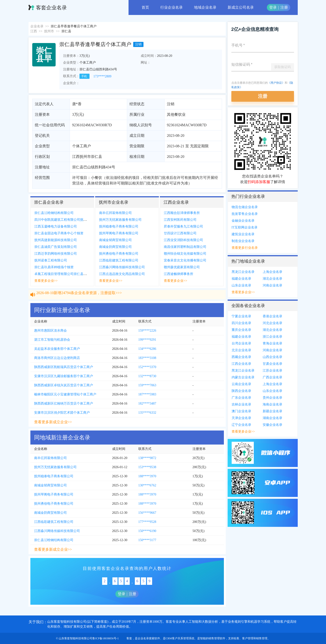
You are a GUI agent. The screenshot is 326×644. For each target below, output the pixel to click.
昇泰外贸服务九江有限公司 (183, 226)
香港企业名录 (272, 316)
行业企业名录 (172, 7)
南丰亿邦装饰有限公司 (115, 213)
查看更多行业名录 (245, 248)
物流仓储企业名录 (245, 207)
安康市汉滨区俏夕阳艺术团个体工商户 (62, 413)
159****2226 (147, 331)
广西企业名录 (272, 377)
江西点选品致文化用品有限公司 (122, 274)
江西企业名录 (241, 364)
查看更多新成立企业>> (53, 422)
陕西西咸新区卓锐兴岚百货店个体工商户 (64, 385)
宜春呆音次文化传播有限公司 (185, 260)
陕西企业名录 (241, 391)
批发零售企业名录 (245, 214)
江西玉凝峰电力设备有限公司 (56, 226)
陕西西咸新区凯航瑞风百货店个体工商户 (64, 367)
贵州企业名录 (272, 398)
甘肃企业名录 (272, 364)
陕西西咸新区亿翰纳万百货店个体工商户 (64, 403)
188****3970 (147, 476)
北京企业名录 (241, 350)
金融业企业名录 (243, 221)
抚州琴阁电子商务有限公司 (119, 233)
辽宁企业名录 (241, 425)
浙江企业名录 (272, 337)
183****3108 (147, 358)
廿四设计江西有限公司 (180, 233)
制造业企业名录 (243, 241)
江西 (34, 31)
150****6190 (147, 531)
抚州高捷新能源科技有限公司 (56, 240)
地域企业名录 (205, 7)
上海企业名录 (272, 272)
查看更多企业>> (46, 281)
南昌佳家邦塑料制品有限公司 (185, 247)
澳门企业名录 (241, 411)
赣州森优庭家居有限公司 (182, 267)
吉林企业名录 (241, 404)
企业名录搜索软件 (149, 638)
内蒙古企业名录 (243, 377)
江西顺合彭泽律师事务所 (182, 213)
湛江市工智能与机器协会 (52, 340)
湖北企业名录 (272, 279)
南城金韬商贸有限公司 (115, 240)
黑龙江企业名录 (243, 272)
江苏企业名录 (272, 371)
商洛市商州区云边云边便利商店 (57, 358)
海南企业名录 (272, 404)
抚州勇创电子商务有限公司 (119, 254)
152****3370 (147, 367)
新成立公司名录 (241, 7)
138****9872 (147, 458)
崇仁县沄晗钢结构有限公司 (54, 213)
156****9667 (147, 513)
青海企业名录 (272, 343)
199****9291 (147, 340)
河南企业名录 (272, 285)
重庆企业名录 (241, 330)
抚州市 (49, 31)
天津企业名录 (241, 418)
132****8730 (147, 376)
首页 (145, 7)
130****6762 (147, 485)
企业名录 (37, 26)
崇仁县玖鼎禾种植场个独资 (54, 267)
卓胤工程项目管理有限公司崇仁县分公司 (64, 274)
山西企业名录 (272, 357)
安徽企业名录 (272, 425)
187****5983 (147, 394)
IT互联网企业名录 (245, 227)
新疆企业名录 (272, 411)
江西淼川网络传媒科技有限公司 (122, 267)
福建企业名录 (241, 279)
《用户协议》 (276, 83)
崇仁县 (66, 31)
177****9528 (147, 522)
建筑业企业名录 (243, 234)
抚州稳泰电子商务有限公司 (119, 226)
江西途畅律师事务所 (179, 274)
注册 (284, 7)
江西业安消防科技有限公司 (183, 240)
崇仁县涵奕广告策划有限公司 (56, 247)
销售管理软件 (217, 638)
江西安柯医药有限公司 (180, 220)
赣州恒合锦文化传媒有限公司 (185, 254)
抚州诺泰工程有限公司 (51, 260)
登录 (273, 7)
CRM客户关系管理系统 (180, 638)
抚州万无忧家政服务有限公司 (120, 220)
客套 (129, 638)
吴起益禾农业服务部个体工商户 (57, 349)
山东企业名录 (241, 285)
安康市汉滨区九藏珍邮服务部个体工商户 (64, 376)
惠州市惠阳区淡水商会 (50, 331)
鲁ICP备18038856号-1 (106, 638)
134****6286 (147, 349)
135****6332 (147, 413)
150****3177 (147, 540)
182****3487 (147, 403)
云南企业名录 (241, 384)
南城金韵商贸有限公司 (115, 247)
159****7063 (147, 385)
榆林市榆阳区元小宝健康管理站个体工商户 (65, 394)
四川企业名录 (241, 323)
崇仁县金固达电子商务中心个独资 (59, 233)
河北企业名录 (272, 323)
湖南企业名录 (272, 418)
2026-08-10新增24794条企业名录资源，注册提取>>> (79, 297)
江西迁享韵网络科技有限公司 (56, 254)
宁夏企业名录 (241, 316)
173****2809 (102, 76)
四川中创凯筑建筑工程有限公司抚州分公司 (65, 220)
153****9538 (147, 467)
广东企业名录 (241, 398)
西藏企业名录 (241, 357)
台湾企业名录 (241, 343)
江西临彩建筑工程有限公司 (119, 260)
